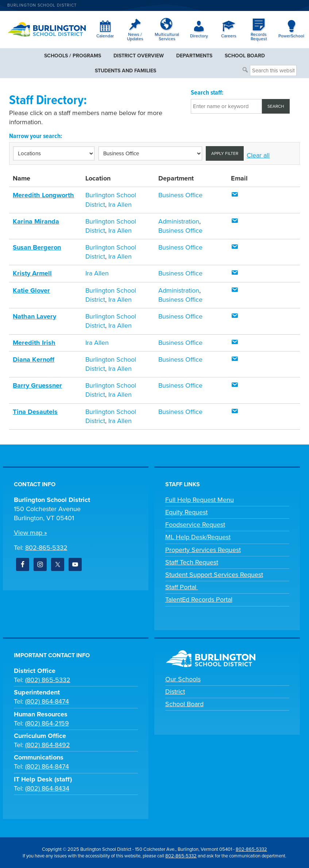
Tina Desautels (35, 411)
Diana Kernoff (33, 359)
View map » (30, 533)
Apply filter (225, 153)
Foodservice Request (195, 525)
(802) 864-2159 (47, 723)
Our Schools (183, 679)
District (175, 692)
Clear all (258, 155)
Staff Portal (182, 587)
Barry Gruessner (37, 385)
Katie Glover (31, 290)
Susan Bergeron (36, 247)
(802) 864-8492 (48, 745)
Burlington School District (42, 5)
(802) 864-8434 (47, 788)
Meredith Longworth (43, 195)
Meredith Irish (33, 342)
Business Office (180, 195)
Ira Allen (120, 205)
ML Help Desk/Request (198, 537)
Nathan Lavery (34, 316)
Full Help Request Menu (200, 500)
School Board (184, 704)
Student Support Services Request (214, 575)
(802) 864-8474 (47, 701)
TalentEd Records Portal (199, 599)
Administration (179, 221)
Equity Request (186, 512)
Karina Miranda (35, 221)
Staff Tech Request (192, 562)
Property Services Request (203, 549)
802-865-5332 (46, 547)
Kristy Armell (32, 273)
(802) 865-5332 (48, 680)
